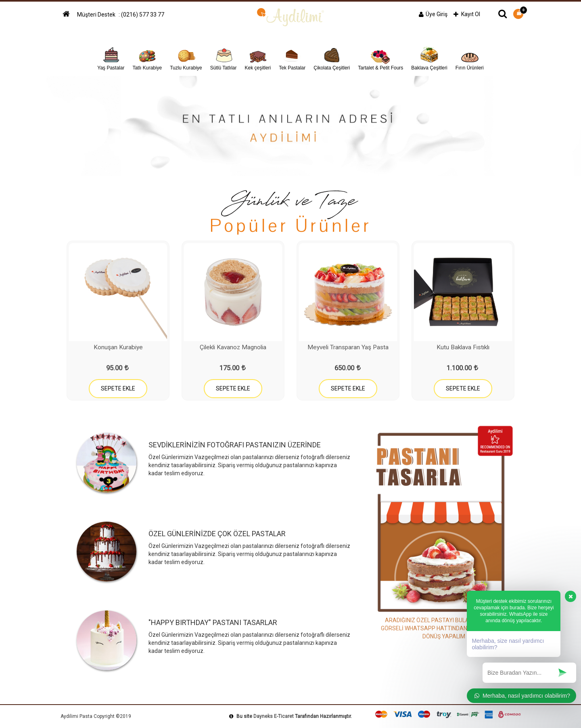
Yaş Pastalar (111, 58)
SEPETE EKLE (118, 388)
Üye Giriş (433, 14)
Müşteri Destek (97, 15)
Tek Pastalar (292, 58)
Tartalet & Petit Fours (380, 58)
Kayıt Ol (467, 14)
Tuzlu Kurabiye (186, 58)
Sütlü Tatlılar (224, 58)
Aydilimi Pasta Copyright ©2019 (96, 716)
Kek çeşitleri (258, 58)
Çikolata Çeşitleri (332, 58)
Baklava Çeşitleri (429, 58)
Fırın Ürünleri (470, 58)
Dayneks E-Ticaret (274, 716)
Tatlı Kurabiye (147, 58)
